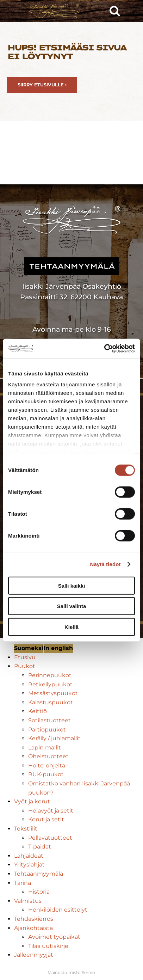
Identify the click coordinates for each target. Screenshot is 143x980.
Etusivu (25, 657)
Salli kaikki (72, 585)
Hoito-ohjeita (47, 765)
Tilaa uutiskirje (48, 946)
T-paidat (40, 847)
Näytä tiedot (105, 564)
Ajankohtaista (33, 928)
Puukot (25, 666)
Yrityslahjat (29, 865)
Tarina (23, 883)
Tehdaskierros (34, 919)
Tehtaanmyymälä (39, 874)
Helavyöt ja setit (51, 811)
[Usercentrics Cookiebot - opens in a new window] (104, 349)
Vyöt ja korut (32, 801)
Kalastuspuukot (51, 702)
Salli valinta (72, 606)
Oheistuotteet (48, 756)
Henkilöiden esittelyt (58, 910)
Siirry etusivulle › (42, 85)
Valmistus (28, 901)
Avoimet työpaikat (54, 937)
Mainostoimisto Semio (71, 972)
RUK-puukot (46, 774)
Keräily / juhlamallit (54, 738)
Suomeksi (29, 648)
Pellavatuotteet (50, 838)
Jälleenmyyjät (34, 955)
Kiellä (71, 627)
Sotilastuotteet (49, 720)
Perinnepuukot (50, 675)
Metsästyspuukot (53, 693)
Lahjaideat (29, 856)
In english (58, 648)
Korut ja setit (46, 819)
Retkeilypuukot (50, 684)
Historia (39, 892)
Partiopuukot (47, 730)
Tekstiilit (26, 829)
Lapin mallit (45, 748)
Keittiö (38, 711)
